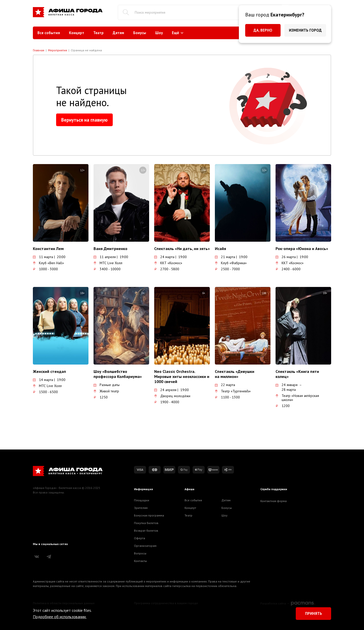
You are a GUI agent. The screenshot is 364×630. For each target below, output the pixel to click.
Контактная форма (274, 501)
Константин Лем (48, 249)
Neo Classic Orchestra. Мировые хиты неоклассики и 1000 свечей (182, 376)
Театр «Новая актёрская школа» (297, 398)
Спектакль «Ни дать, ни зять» (182, 249)
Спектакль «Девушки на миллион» (235, 374)
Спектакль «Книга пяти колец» (297, 374)
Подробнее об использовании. (60, 617)
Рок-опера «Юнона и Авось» (302, 249)
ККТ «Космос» (168, 263)
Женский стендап (49, 371)
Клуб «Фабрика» (231, 263)
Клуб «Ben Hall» (48, 263)
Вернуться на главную (84, 120)
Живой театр (106, 391)
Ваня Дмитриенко (110, 249)
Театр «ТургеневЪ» (233, 391)
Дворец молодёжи (172, 396)
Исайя (220, 249)
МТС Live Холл (108, 263)
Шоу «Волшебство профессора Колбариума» (118, 374)
